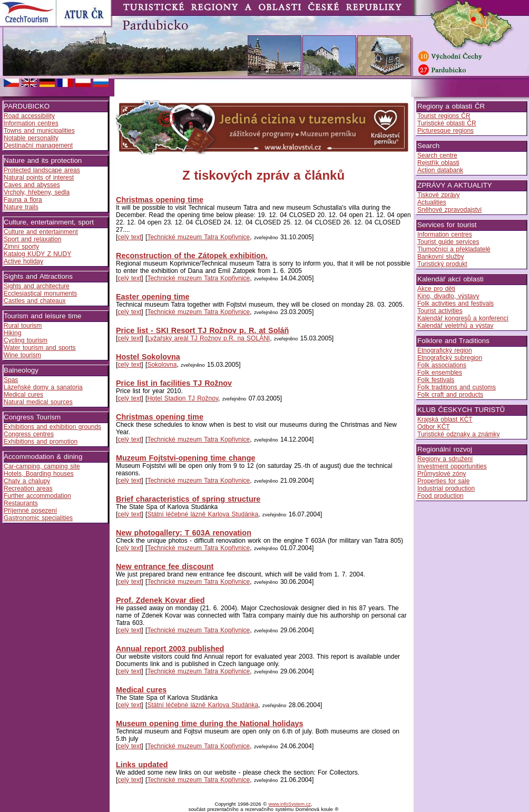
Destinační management (38, 145)
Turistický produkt (442, 264)
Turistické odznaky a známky (459, 434)
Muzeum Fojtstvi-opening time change (185, 458)
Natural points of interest (39, 178)
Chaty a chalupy (27, 481)
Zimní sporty (21, 247)
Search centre (437, 155)
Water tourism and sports (40, 348)
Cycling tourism (26, 340)
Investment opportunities (452, 466)
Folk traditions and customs (457, 387)
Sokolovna (162, 365)
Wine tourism (22, 355)
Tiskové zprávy (439, 195)
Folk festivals (436, 380)
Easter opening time (153, 297)
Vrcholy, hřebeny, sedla (37, 192)
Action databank (440, 170)
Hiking (12, 333)
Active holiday (23, 261)
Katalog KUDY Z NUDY (37, 254)
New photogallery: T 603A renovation (184, 533)
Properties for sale (443, 481)
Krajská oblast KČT (445, 419)
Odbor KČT (434, 427)
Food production (440, 496)
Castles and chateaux (35, 301)
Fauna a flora (23, 200)
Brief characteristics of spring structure (188, 499)
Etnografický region (445, 350)
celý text (129, 237)
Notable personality (31, 138)
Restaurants (21, 503)
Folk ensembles (440, 373)
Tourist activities (440, 311)
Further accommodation (37, 496)
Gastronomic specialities (38, 518)
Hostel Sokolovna (148, 357)
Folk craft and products (450, 395)
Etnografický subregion (450, 358)
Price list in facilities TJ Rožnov (174, 383)
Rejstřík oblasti (438, 163)
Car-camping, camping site (42, 466)
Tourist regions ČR (444, 116)
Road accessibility (29, 116)
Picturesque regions (445, 131)
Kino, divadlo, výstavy (448, 296)
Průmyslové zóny (442, 474)
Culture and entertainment (41, 232)
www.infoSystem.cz (290, 804)
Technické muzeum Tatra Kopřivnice (198, 237)
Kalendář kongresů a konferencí (463, 318)
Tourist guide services (448, 242)
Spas (11, 380)
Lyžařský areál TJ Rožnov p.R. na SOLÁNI (208, 338)
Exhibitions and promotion (41, 442)
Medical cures (23, 395)
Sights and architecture (37, 286)
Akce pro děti (436, 289)
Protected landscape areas (42, 170)
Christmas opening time (160, 200)
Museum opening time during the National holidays (209, 723)
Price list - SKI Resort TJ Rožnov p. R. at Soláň (202, 330)
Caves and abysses (32, 185)
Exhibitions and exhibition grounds (52, 427)
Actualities (432, 202)
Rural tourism (23, 326)
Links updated (142, 765)
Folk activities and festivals (455, 304)
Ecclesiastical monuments (40, 294)
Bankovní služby (440, 257)
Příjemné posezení (30, 511)
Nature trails (21, 207)
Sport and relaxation (32, 239)
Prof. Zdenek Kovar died (160, 600)
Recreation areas (28, 488)
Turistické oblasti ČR (447, 123)
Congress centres (29, 434)
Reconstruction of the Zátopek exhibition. (192, 256)
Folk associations (442, 365)
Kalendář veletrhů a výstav (455, 326)
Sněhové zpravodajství (449, 210)
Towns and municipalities (39, 131)
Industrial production (446, 488)
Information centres (31, 123)
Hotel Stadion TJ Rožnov (183, 398)
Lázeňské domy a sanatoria (43, 387)
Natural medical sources (38, 402)
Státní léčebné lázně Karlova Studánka (203, 514)
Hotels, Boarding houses (39, 474)
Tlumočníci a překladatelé (454, 249)
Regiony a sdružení (445, 459)
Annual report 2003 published (170, 649)
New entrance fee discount (165, 566)
